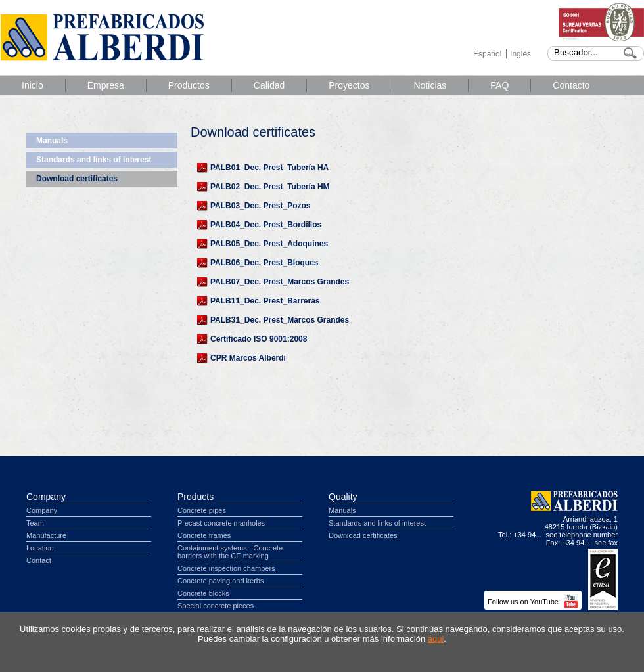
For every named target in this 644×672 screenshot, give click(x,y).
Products (195, 497)
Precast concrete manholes (221, 523)
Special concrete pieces (216, 606)
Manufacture (46, 535)
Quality (343, 497)
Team (35, 523)
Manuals (52, 141)
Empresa (106, 85)
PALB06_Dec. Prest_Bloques (264, 263)
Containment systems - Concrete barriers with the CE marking (230, 552)
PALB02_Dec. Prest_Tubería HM (270, 187)
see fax (606, 543)
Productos (189, 85)
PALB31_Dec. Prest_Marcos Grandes (280, 320)
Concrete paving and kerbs (220, 581)
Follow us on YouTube (533, 602)
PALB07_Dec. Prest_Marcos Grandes (280, 282)
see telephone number (582, 535)
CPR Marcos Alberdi (248, 358)
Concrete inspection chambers (226, 568)
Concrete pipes (202, 510)
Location (40, 548)
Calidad (269, 85)
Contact (39, 560)
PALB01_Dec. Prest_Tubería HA (269, 168)
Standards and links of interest (94, 160)
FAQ (499, 85)
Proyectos (349, 85)
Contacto (571, 85)
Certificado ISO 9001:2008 (259, 339)
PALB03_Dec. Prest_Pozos (261, 206)
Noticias (430, 85)
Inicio (33, 85)
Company (46, 497)
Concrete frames (204, 535)
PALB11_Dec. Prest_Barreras (265, 301)
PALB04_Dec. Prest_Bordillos (266, 225)
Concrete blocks (203, 593)
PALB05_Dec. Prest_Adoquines (269, 244)
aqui (436, 639)
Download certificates (77, 179)
